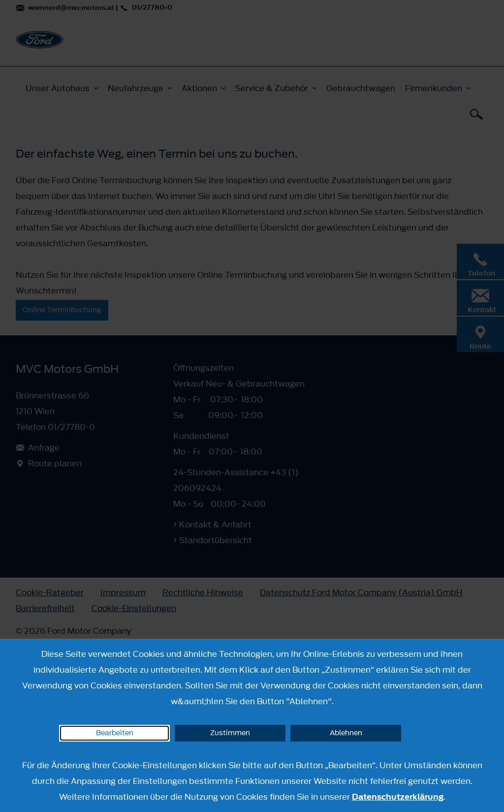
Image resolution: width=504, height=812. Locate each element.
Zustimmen (230, 733)
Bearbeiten (115, 733)
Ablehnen (346, 733)
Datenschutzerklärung (398, 797)
